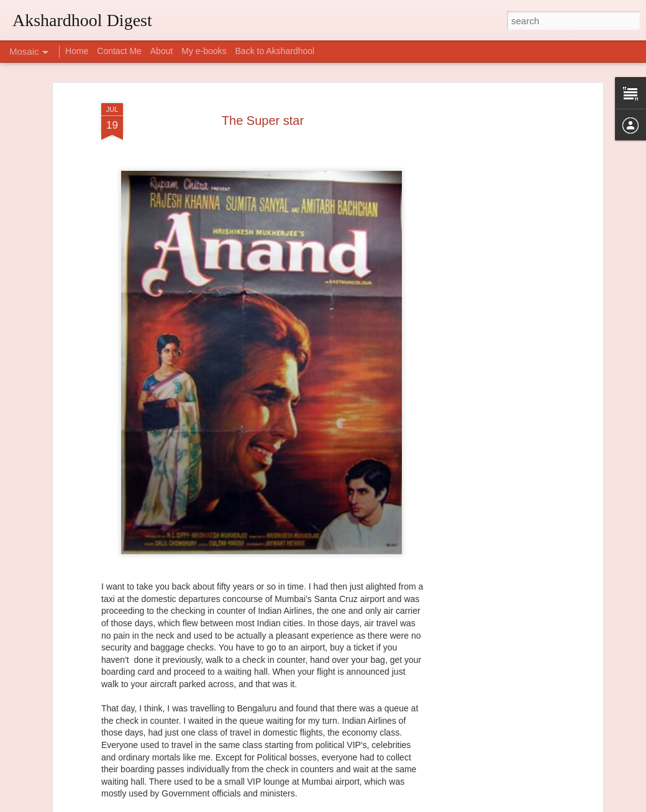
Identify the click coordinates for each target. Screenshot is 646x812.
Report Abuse (398, 805)
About (162, 51)
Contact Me (119, 51)
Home (77, 51)
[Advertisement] (493, 263)
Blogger (362, 805)
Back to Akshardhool (275, 51)
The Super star (263, 91)
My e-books (204, 51)
